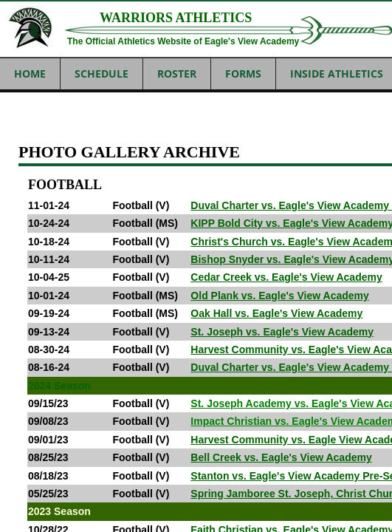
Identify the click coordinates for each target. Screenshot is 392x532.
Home (30, 74)
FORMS (243, 74)
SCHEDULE (102, 74)
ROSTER (177, 74)
